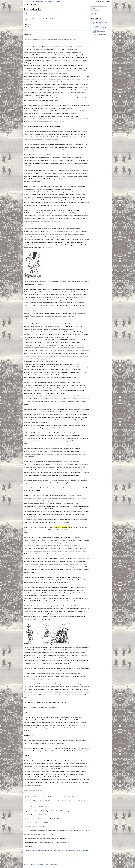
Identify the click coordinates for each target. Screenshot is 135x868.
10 (75, 600)
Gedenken (34, 707)
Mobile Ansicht (53, 865)
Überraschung (94, 10)
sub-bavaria (40, 865)
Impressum (27, 865)
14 (28, 697)
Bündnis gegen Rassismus (99, 24)
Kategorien (40, 1)
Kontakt (33, 865)
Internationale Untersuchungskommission (99, 31)
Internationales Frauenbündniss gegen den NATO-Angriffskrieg (100, 28)
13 (71, 663)
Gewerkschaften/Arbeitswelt (50, 707)
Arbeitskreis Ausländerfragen (100, 23)
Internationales (99, 15)
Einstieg (26, 1)
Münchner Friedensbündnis (99, 34)
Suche (94, 8)
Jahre (32, 1)
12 (72, 644)
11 (51, 619)
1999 (95, 14)
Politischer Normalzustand (34, 827)
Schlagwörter (49, 1)
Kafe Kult (95, 33)
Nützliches (58, 1)
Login (46, 865)
